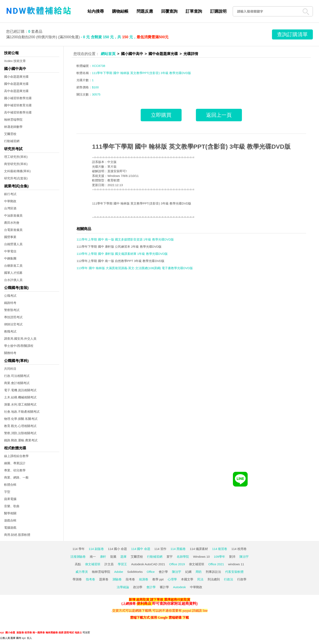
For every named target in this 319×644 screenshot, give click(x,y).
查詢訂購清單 (292, 34)
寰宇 (170, 557)
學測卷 (77, 579)
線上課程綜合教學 (16, 456)
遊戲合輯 (10, 520)
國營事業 (10, 237)
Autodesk (179, 587)
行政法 (229, 579)
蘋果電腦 (10, 499)
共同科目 (10, 369)
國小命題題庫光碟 (16, 77)
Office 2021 (216, 564)
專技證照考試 (13, 317)
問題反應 (145, 11)
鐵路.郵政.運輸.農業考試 (21, 440)
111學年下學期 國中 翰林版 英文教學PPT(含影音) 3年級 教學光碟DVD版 (191, 147)
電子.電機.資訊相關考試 (20, 390)
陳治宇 (244, 557)
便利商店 (144, 604)
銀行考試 (10, 194)
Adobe (119, 572)
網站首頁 (108, 54)
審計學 (164, 587)
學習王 (122, 564)
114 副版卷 (96, 549)
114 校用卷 (239, 549)
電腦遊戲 (10, 528)
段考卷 (130, 579)
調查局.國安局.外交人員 (20, 339)
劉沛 (232, 557)
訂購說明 (218, 11)
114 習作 (160, 549)
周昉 (199, 572)
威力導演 (82, 572)
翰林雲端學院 (13, 120)
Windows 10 (201, 557)
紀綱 (188, 572)
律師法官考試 (13, 324)
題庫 (124, 557)
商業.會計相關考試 (17, 383)
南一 (93, 557)
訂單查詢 (194, 11)
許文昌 (109, 564)
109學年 (220, 557)
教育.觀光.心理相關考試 (20, 426)
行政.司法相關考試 (17, 376)
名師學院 (183, 557)
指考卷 (90, 579)
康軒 (103, 557)
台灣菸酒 (10, 208)
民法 (200, 579)
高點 (78, 564)
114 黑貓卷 (178, 549)
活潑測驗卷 (78, 557)
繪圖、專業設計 (15, 463)
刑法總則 (214, 579)
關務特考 (10, 353)
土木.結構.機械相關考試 (20, 397)
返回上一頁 (219, 115)
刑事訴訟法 (213, 572)
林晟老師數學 (13, 127)
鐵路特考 (10, 303)
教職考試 (10, 331)
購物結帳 (120, 11)
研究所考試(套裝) (16, 178)
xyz (2, 633)
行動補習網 (12, 141)
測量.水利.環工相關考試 (20, 404)
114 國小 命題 (117, 549)
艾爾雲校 (10, 134)
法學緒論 (123, 587)
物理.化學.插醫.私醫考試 (21, 419)
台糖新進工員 (13, 266)
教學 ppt (158, 579)
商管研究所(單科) (16, 164)
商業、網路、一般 (16, 477)
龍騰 (113, 557)
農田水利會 (12, 223)
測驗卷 (117, 579)
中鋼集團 (10, 258)
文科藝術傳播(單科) (17, 171)
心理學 (172, 579)
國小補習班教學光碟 (18, 98)
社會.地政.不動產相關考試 (22, 412)
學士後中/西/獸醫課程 (19, 346)
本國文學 (187, 579)
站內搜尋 (96, 11)
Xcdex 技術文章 (15, 61)
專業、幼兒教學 (15, 470)
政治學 (138, 587)
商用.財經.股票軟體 (17, 535)
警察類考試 (12, 310)
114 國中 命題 (141, 549)
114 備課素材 (199, 549)
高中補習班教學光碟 (18, 112)
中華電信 (10, 251)
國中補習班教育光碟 (18, 105)
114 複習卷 (220, 549)
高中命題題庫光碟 (16, 91)
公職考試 (10, 296)
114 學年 (78, 549)
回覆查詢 (169, 11)
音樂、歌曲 (12, 506)
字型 (7, 492)
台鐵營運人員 (13, 244)
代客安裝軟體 (234, 572)
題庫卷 (104, 579)
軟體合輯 (10, 485)
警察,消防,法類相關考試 (20, 433)
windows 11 (236, 564)
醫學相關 (10, 513)
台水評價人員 (13, 280)
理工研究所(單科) (16, 157)
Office (151, 572)
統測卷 (144, 579)
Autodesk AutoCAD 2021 (148, 564)
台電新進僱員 (13, 230)
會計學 (163, 572)
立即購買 (161, 115)
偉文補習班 (93, 564)
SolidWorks (135, 572)
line (205, 611)
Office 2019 (177, 564)
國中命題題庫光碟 (16, 84)
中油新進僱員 (13, 215)
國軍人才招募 (13, 273)
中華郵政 (10, 201)
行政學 (242, 579)
